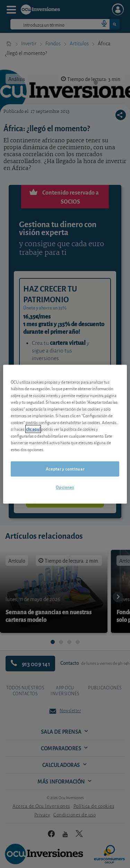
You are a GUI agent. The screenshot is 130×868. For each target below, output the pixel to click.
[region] (65, 434)
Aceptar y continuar (65, 469)
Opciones (65, 487)
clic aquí (33, 429)
